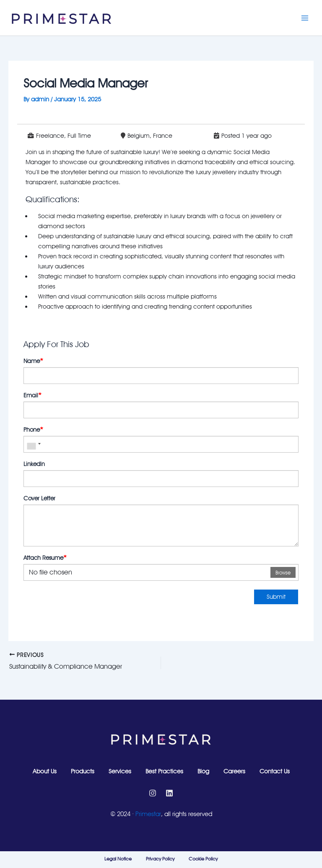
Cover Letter (39, 498)
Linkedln (34, 464)
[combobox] (34, 444)
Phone (33, 429)
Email (32, 395)
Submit (276, 596)
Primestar (148, 814)
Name (33, 361)
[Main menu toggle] (305, 18)
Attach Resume (45, 558)
